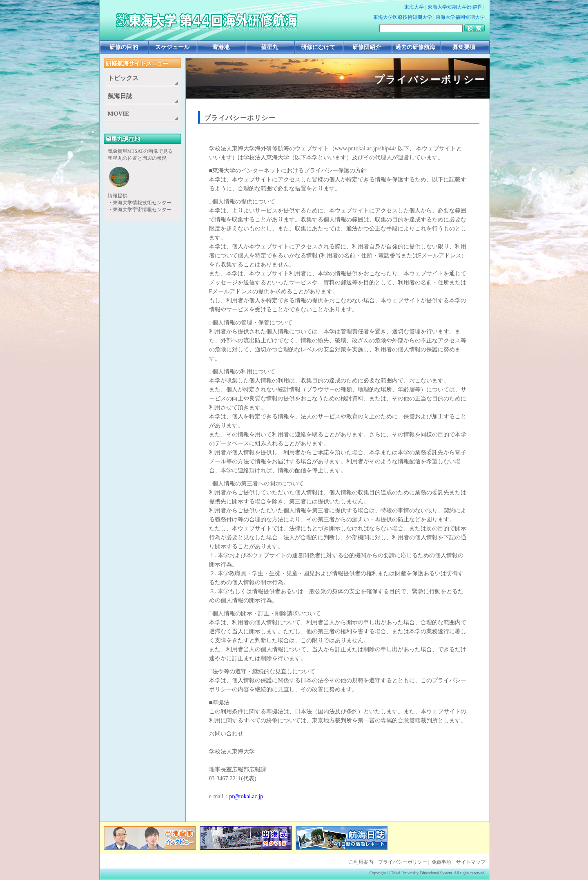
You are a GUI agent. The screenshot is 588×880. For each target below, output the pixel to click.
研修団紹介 (367, 47)
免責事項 (441, 862)
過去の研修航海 (415, 47)
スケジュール (172, 47)
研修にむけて (318, 47)
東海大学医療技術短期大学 (403, 17)
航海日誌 (120, 96)
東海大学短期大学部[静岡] (456, 7)
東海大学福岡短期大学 (460, 17)
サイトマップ (471, 862)
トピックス (123, 78)
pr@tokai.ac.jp (246, 796)
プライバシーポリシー (240, 118)
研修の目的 (124, 47)
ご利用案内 (361, 862)
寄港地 (221, 47)
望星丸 (269, 47)
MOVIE (119, 114)
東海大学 (414, 7)
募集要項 (464, 47)
